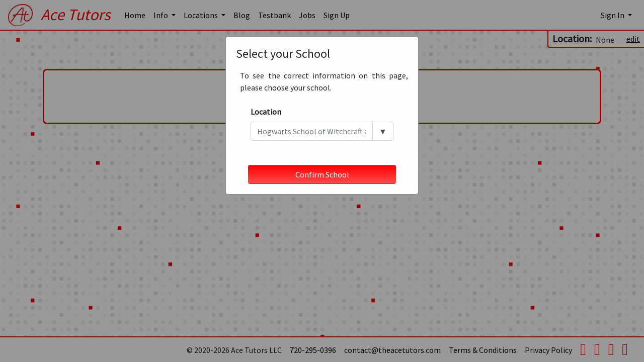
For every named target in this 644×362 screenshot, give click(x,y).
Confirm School (322, 174)
